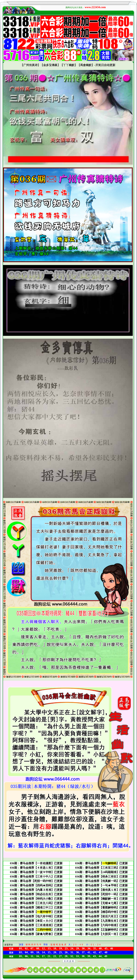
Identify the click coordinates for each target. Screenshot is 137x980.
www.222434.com (95, 7)
